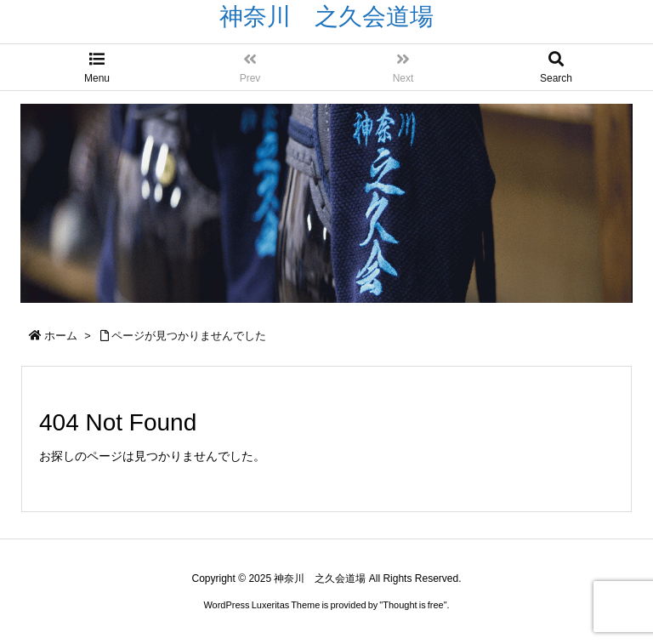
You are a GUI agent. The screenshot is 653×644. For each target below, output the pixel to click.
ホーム (61, 336)
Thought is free (413, 605)
